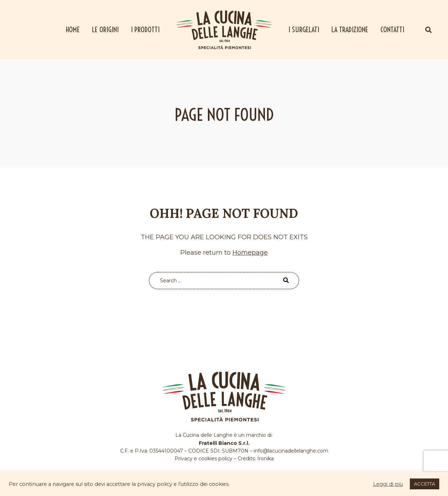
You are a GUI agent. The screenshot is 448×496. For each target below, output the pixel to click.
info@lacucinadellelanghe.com (291, 451)
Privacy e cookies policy (204, 459)
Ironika (265, 459)
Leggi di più (388, 484)
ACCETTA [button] (425, 484)
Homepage (250, 253)
